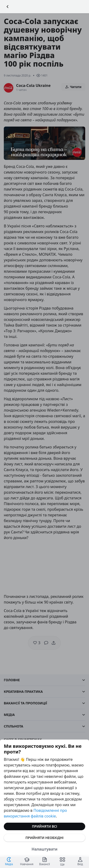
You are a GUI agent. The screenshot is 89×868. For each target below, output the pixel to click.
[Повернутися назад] (8, 7)
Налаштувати (44, 849)
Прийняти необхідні (44, 838)
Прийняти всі (45, 826)
